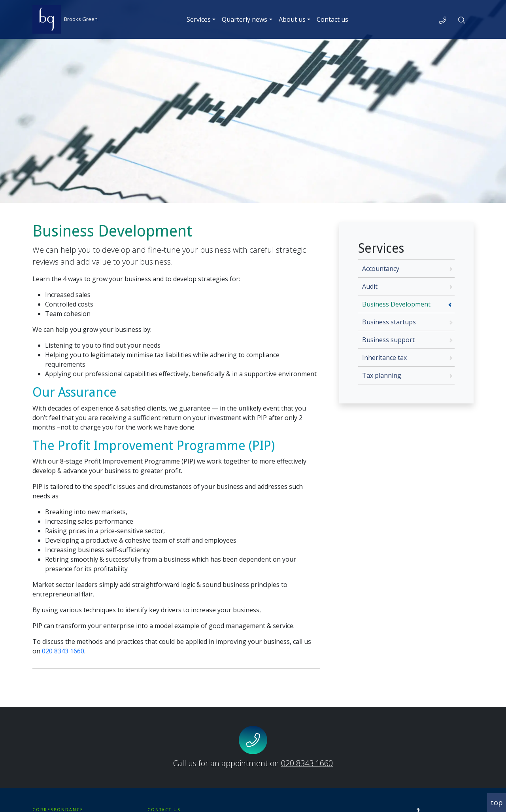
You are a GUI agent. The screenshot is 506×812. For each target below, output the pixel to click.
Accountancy (381, 269)
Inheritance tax (384, 358)
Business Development (396, 304)
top (497, 803)
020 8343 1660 (63, 651)
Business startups (389, 322)
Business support (388, 340)
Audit (370, 286)
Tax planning (382, 375)
